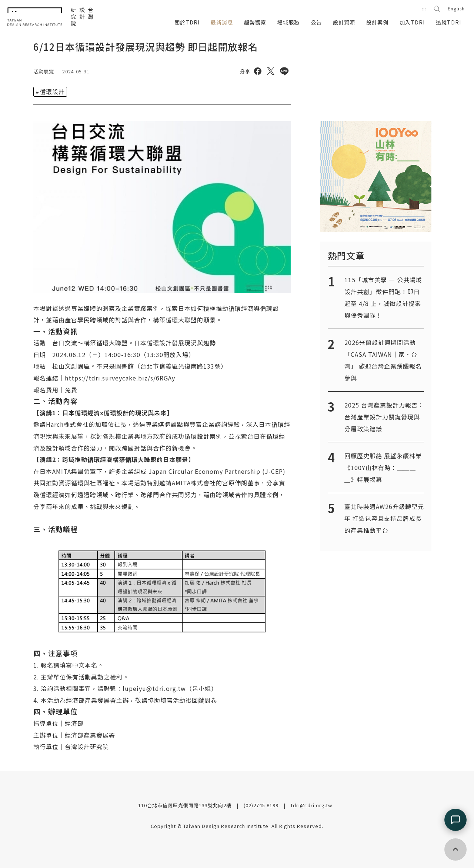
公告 (316, 22)
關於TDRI (187, 22)
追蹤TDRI (448, 22)
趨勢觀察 (255, 22)
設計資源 (344, 22)
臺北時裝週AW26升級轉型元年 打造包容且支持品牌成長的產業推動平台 (384, 518)
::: (424, 8)
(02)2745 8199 (262, 805)
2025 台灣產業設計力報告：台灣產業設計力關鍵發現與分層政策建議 (384, 417)
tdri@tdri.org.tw (311, 805)
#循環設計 (50, 92)
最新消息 (222, 22)
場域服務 (288, 22)
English (456, 8)
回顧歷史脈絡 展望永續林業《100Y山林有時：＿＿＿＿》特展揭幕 (383, 468)
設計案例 (377, 22)
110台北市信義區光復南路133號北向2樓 (186, 805)
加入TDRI (412, 22)
